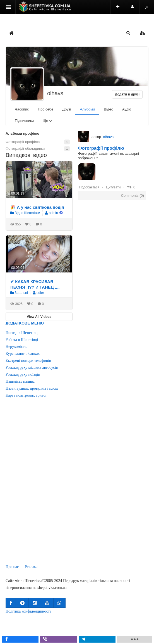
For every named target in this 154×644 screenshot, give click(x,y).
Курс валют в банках (23, 354)
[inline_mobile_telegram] (98, 639)
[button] (128, 33)
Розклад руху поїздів (23, 374)
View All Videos (39, 317)
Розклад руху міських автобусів (32, 368)
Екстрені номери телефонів (28, 361)
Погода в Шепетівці (22, 333)
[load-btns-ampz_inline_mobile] (136, 639)
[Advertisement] (66, 480)
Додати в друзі (127, 94)
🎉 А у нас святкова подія (37, 207)
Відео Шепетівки (25, 213)
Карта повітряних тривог (26, 395)
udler (40, 293)
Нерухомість (16, 347)
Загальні (19, 293)
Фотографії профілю (101, 148)
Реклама (32, 567)
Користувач (135, 9)
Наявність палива (20, 381)
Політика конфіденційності (28, 611)
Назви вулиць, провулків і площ (32, 388)
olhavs (55, 93)
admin (53, 213)
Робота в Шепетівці (22, 340)
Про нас (12, 567)
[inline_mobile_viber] (60, 639)
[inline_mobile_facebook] (21, 639)
